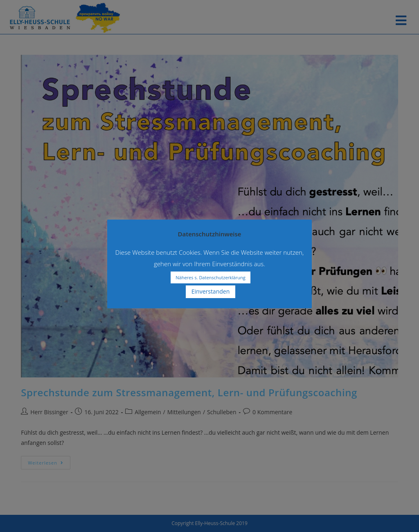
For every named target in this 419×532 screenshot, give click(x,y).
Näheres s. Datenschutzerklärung (210, 277)
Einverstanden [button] (211, 291)
